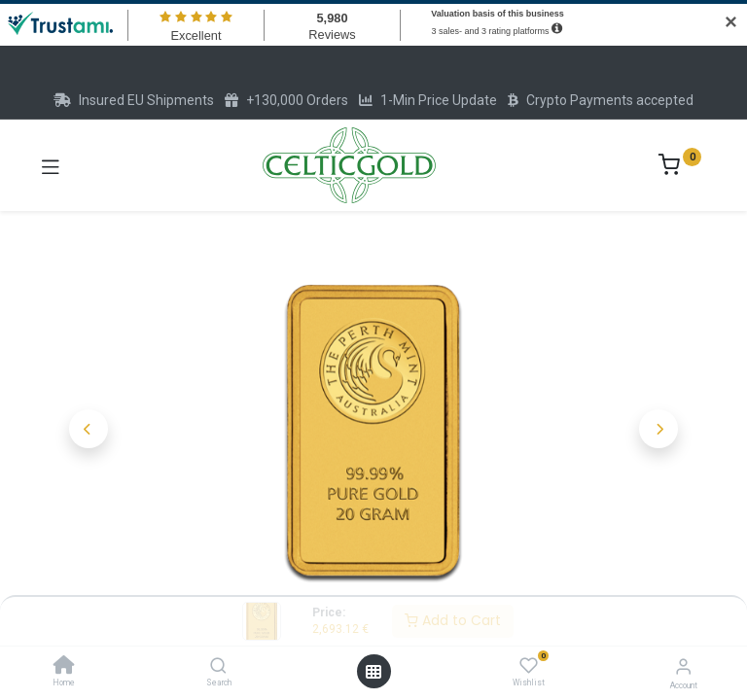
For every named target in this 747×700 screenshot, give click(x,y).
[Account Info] (683, 666)
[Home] (64, 667)
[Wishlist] (529, 666)
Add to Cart (453, 620)
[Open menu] (373, 672)
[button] (89, 429)
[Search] (218, 667)
